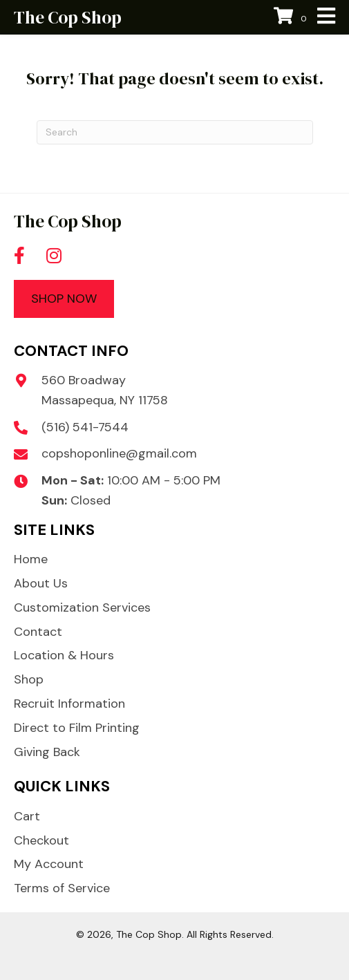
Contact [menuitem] (38, 632)
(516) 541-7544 (85, 427)
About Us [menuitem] (41, 583)
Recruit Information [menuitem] (69, 704)
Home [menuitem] (31, 559)
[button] (19, 256)
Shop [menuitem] (29, 679)
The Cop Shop (68, 17)
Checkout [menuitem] (41, 840)
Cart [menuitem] (27, 816)
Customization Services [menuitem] (82, 607)
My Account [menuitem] (49, 864)
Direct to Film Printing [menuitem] (77, 728)
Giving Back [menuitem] (47, 752)
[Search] (175, 132)
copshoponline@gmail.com (119, 453)
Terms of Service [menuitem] (62, 888)
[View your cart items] (292, 18)
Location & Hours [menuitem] (64, 655)
